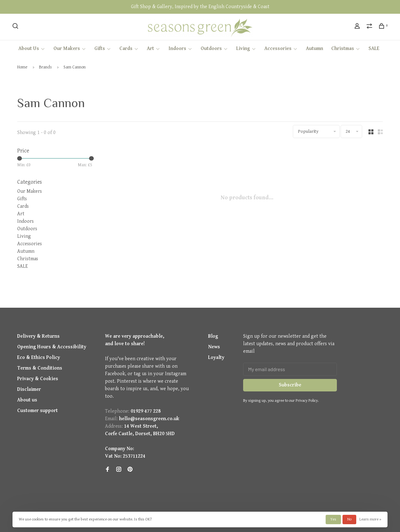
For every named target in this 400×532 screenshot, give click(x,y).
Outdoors (211, 49)
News (214, 347)
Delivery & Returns (38, 336)
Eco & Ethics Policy (39, 358)
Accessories (278, 49)
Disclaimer (29, 389)
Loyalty (216, 358)
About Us (29, 49)
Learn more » (370, 519)
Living (243, 49)
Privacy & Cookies (38, 379)
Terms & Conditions (40, 368)
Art (150, 49)
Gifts (100, 49)
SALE (374, 49)
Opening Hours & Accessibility (52, 347)
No (349, 519)
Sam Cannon (75, 67)
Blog (213, 336)
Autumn (315, 49)
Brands (45, 67)
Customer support (37, 411)
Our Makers (67, 49)
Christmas (343, 49)
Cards (126, 49)
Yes (333, 519)
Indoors (177, 49)
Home (22, 67)
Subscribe (290, 385)
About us (27, 400)
